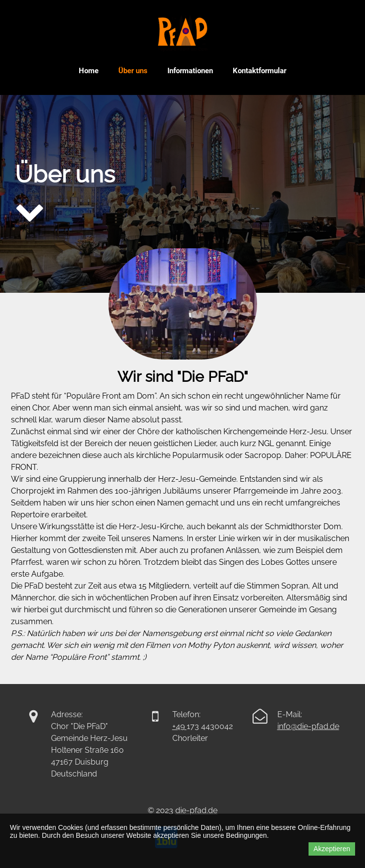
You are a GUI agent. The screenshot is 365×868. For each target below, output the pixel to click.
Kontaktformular (260, 71)
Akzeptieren (332, 849)
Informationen (190, 71)
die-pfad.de (318, 726)
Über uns (133, 71)
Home (89, 71)
